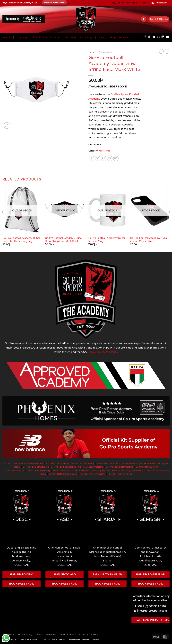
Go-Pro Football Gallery (39, 470)
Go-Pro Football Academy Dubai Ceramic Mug (106, 239)
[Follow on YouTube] (167, 37)
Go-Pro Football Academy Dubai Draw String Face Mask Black (64, 239)
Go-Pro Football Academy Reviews (93, 470)
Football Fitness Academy (93, 474)
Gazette (144, 3)
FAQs (82, 635)
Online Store (124, 3)
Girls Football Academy (80, 38)
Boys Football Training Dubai (63, 474)
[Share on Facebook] (92, 158)
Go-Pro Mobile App (132, 463)
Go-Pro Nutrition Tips (14, 470)
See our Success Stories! (103, 352)
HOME (7, 38)
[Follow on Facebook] (145, 37)
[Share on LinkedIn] (116, 158)
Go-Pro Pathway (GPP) (147, 467)
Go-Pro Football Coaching (36, 467)
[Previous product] (167, 51)
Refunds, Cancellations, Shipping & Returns (79, 640)
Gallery (102, 37)
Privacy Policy (25, 635)
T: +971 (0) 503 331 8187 (150, 606)
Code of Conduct (67, 635)
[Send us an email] (159, 37)
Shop (113, 37)
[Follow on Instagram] (150, 37)
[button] (160, 3)
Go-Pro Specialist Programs (119, 467)
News (135, 3)
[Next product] (161, 51)
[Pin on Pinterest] (110, 158)
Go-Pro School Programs (91, 467)
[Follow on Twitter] (154, 37)
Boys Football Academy (47, 38)
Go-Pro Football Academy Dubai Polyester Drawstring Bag (21, 239)
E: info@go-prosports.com (150, 611)
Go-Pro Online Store (63, 470)
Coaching (22, 38)
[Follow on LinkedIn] (163, 37)
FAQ (113, 3)
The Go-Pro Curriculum (108, 463)
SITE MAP (93, 635)
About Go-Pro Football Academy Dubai (24, 463)
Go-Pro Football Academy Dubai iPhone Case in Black (149, 239)
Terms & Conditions (45, 635)
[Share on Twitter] (98, 158)
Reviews (124, 37)
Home (92, 52)
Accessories (105, 52)
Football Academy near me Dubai (129, 470)
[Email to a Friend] (104, 158)
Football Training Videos (120, 474)
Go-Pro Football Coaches (63, 467)
